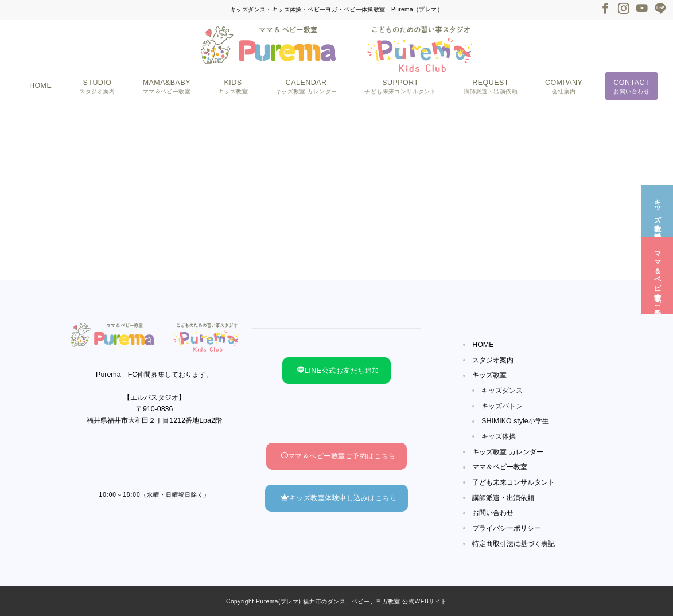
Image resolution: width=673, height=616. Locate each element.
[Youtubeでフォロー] (642, 9)
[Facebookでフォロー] (605, 9)
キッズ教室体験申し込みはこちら (339, 498)
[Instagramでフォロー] (624, 9)
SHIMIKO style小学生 (515, 421)
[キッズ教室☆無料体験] (657, 210)
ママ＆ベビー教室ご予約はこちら (339, 456)
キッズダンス (502, 391)
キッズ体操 (499, 436)
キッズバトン (502, 406)
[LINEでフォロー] (660, 9)
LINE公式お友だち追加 (338, 371)
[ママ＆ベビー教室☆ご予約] (657, 274)
